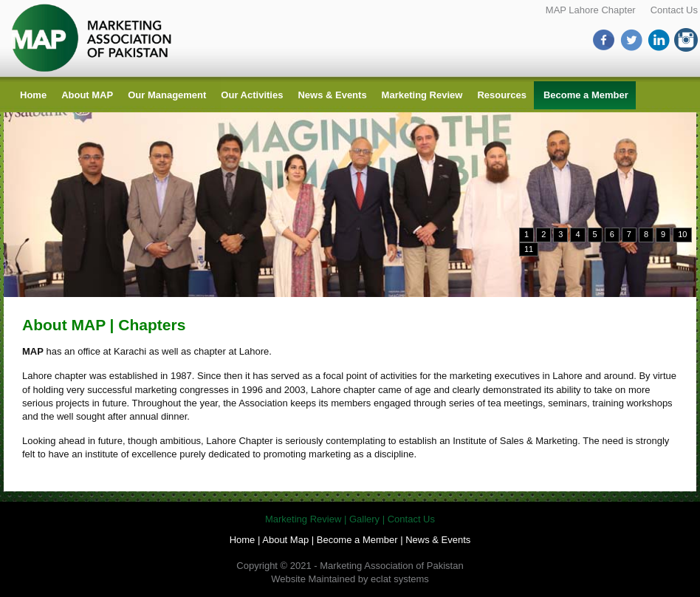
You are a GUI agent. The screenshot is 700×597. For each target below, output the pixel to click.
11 (529, 249)
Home (33, 95)
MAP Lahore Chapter (591, 10)
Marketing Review (422, 95)
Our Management (167, 95)
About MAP (87, 95)
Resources (501, 95)
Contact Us (674, 10)
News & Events (332, 95)
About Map (285, 540)
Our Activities (252, 95)
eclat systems (400, 579)
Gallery (364, 519)
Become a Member (586, 95)
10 (682, 234)
